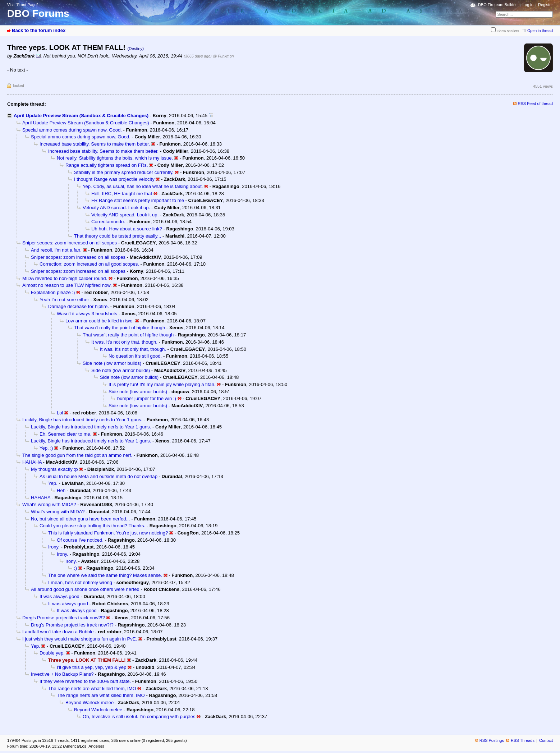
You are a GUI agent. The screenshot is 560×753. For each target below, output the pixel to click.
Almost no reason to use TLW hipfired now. (67, 285)
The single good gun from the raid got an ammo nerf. (77, 455)
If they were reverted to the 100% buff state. (85, 681)
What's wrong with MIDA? (49, 504)
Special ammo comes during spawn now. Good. (72, 130)
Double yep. (52, 653)
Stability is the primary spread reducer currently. (124, 172)
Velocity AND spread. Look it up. (116, 208)
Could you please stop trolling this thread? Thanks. (92, 526)
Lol (60, 413)
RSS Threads (523, 740)
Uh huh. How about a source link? (127, 229)
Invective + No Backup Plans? (62, 674)
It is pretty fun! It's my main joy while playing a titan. (162, 384)
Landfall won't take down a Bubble (58, 632)
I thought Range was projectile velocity (114, 179)
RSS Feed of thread (536, 104)
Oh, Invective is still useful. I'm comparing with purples (139, 717)
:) (75, 568)
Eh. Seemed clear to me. (65, 434)
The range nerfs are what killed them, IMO (92, 688)
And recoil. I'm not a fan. (56, 250)
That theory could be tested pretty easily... (118, 236)
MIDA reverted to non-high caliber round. (65, 278)
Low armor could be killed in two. (100, 321)
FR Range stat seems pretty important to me (138, 200)
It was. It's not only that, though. (124, 342)
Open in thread (540, 31)
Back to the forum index (39, 30)
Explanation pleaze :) (53, 292)
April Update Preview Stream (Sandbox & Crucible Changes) (81, 116)
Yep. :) (46, 448)
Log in (528, 5)
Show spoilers (508, 31)
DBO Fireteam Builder (497, 5)
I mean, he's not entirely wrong (80, 582)
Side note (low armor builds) (112, 363)
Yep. (53, 483)
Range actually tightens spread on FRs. (107, 165)
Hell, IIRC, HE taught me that (122, 194)
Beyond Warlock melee (89, 703)
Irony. (54, 547)
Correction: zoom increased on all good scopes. (89, 264)
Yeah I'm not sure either (64, 300)
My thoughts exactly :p (54, 469)
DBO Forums (38, 13)
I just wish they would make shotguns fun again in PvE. (80, 639)
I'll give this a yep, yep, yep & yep (91, 667)
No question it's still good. (135, 356)
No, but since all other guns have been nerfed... (80, 519)
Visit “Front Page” (23, 5)
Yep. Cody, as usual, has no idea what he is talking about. (143, 186)
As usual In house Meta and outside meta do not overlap (98, 476)
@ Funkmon (224, 56)
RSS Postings (492, 740)
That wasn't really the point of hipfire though (120, 328)
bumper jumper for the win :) (147, 398)
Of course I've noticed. (80, 540)
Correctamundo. (108, 222)
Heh (61, 490)
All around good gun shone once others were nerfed (85, 589)
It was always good (59, 596)
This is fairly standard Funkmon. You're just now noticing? (108, 533)
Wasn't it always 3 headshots (87, 314)
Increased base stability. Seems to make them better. (95, 144)
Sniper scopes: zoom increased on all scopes (70, 243)
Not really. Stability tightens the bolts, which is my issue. (115, 158)
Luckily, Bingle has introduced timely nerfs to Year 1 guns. (82, 420)
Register (545, 5)
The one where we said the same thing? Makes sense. (105, 575)
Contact (546, 740)
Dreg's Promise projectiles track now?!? (64, 618)
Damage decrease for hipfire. (79, 306)
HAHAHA (32, 462)
